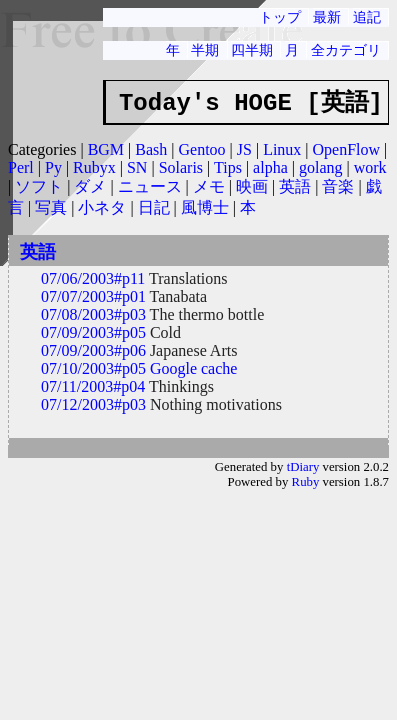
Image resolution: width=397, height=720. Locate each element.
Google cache (194, 368)
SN (137, 167)
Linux (282, 149)
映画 (252, 186)
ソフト (39, 186)
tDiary (303, 467)
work (370, 167)
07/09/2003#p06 (93, 350)
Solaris (181, 167)
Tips (228, 167)
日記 (154, 207)
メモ (209, 186)
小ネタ (102, 207)
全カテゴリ (346, 50)
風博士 (205, 207)
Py (53, 167)
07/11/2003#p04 (93, 386)
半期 (205, 50)
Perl (21, 167)
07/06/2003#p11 (93, 278)
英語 (295, 186)
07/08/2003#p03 (93, 314)
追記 (367, 17)
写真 (51, 207)
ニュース (150, 186)
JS (244, 149)
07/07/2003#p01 (93, 296)
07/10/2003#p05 (93, 368)
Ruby (306, 482)
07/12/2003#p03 (93, 404)
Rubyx (94, 167)
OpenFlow (347, 149)
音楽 (338, 186)
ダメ (90, 186)
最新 (327, 17)
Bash (151, 149)
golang (321, 167)
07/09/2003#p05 (93, 332)
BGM (106, 149)
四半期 (252, 50)
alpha (270, 167)
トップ (280, 17)
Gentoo (201, 149)
